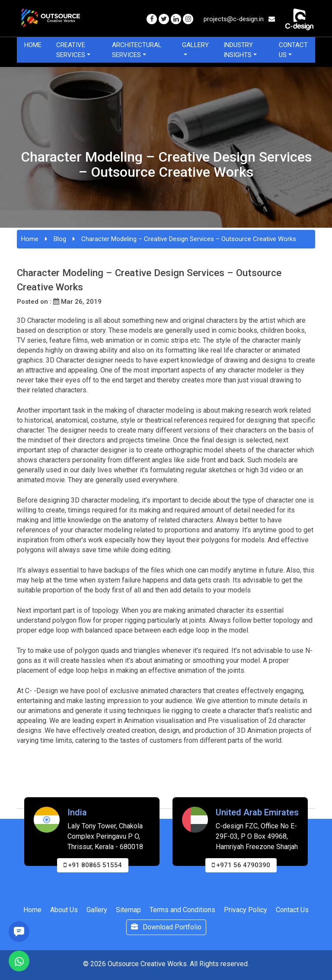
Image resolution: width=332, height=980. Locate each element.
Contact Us (293, 50)
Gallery (195, 45)
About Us (64, 910)
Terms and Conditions (182, 910)
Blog (60, 239)
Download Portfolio (166, 927)
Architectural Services (137, 50)
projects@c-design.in (239, 19)
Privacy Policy (246, 910)
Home (33, 45)
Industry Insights (238, 50)
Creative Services (71, 50)
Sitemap (128, 910)
